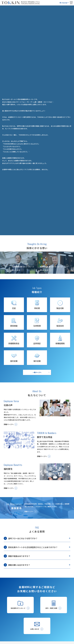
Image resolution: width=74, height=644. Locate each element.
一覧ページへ (37, 372)
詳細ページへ (9, 424)
